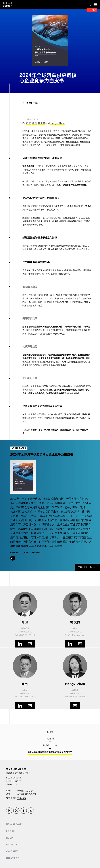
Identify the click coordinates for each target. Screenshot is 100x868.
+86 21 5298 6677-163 (25, 635)
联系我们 (22, 798)
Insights (50, 739)
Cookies (12, 851)
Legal (11, 831)
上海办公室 (23, 632)
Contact (13, 858)
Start (50, 732)
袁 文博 (41, 123)
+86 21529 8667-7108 (25, 697)
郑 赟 (28, 123)
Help (10, 838)
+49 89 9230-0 (25, 791)
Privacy (12, 845)
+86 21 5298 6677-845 (75, 697)
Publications (50, 745)
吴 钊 (34, 123)
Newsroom (14, 824)
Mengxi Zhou (58, 123)
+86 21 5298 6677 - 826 (75, 635)
